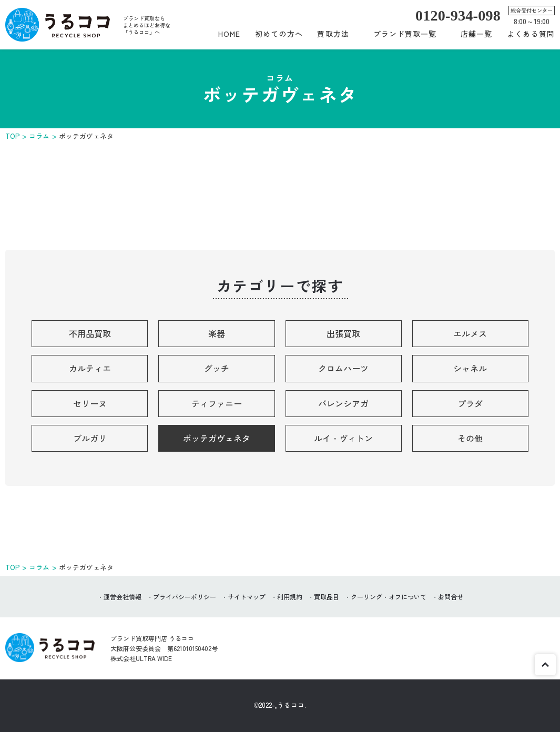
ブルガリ (90, 438)
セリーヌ (90, 403)
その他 (470, 438)
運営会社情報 (123, 597)
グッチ (217, 368)
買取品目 (327, 597)
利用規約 (290, 597)
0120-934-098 (458, 16)
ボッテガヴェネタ (217, 438)
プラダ (470, 403)
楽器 (217, 333)
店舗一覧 (476, 34)
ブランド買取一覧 (405, 34)
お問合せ (451, 597)
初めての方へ (279, 34)
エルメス (470, 333)
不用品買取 (90, 333)
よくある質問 (531, 34)
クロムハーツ (343, 368)
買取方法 (333, 34)
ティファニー (217, 403)
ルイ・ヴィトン (343, 438)
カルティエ (90, 368)
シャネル (470, 368)
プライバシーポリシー (185, 597)
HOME (229, 34)
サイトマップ (247, 597)
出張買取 (343, 333)
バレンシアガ (343, 403)
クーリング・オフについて (389, 597)
